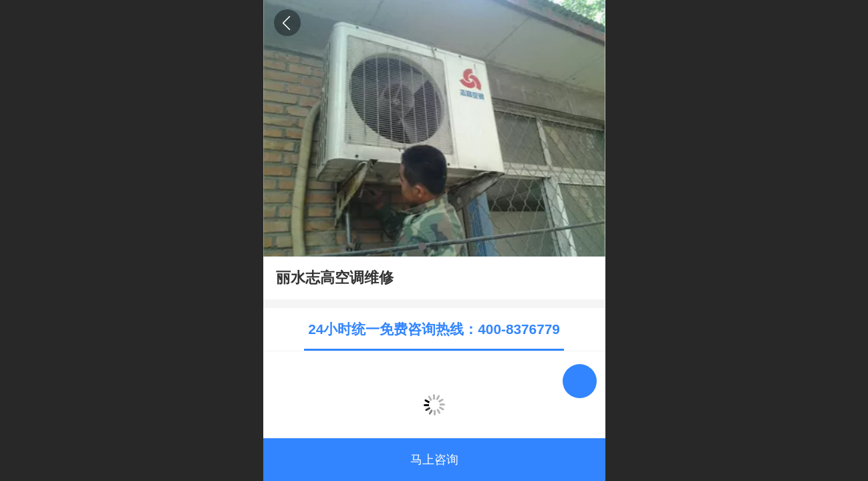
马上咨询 (434, 460)
